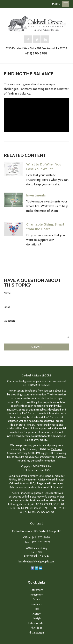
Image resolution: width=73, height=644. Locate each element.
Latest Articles (36, 623)
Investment (37, 595)
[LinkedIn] (40, 568)
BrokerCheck (43, 385)
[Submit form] (36, 347)
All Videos (36, 628)
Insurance (36, 604)
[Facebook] (33, 568)
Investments (36, 195)
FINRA (12, 480)
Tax (36, 609)
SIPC (20, 480)
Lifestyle (37, 618)
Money (37, 614)
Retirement (37, 590)
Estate (37, 599)
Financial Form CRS (39, 470)
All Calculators (36, 633)
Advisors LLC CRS (42, 375)
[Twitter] (37, 568)
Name (7, 293)
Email (7, 307)
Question (9, 321)
